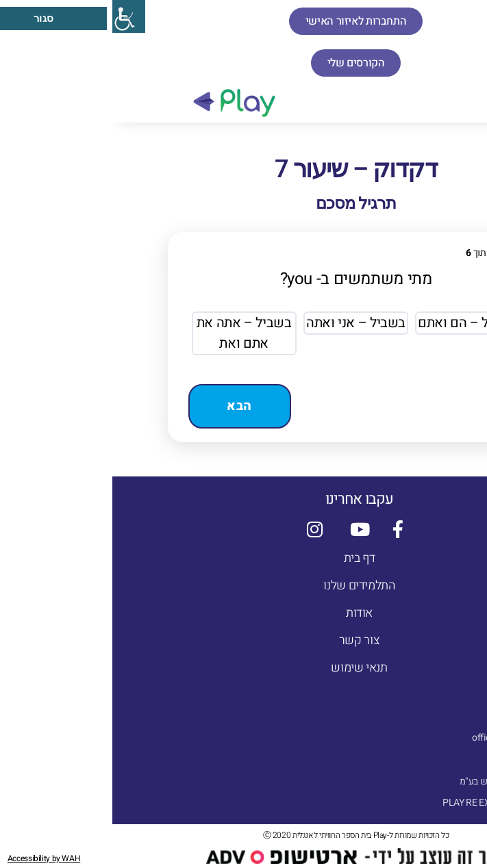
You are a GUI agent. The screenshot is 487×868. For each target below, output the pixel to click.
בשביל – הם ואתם (355, 323)
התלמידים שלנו (247, 586)
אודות (247, 613)
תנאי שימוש (247, 668)
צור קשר (247, 640)
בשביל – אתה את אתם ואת (132, 333)
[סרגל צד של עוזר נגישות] (16, 16)
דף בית (247, 558)
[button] (472, 100)
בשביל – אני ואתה (243, 323)
